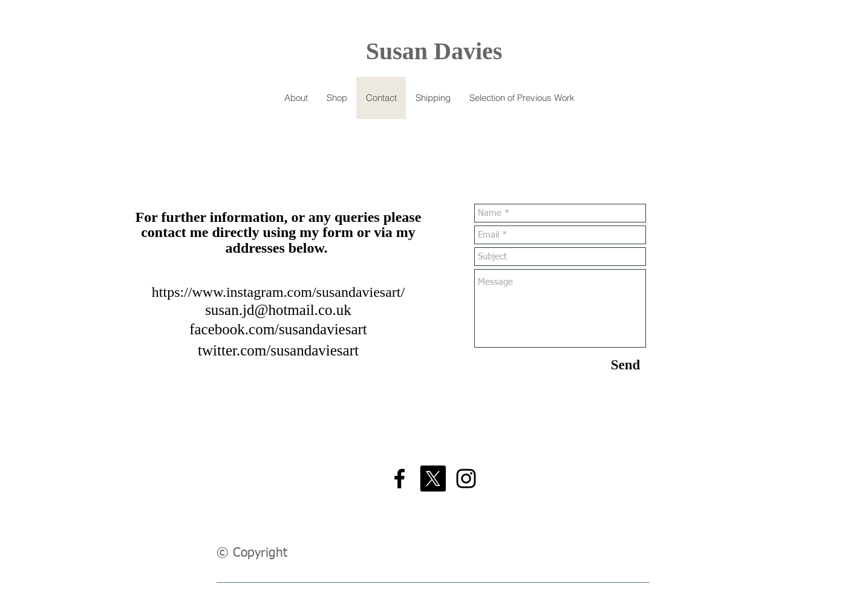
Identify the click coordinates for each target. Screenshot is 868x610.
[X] (433, 479)
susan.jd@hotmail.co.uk (278, 310)
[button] (337, 98)
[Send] (626, 365)
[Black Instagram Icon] (466, 479)
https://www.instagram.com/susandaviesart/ (278, 292)
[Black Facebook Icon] (400, 479)
